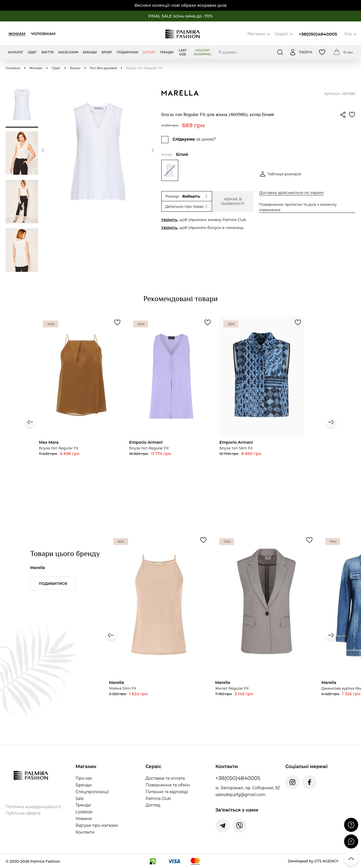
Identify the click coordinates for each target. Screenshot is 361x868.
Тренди (83, 805)
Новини (84, 819)
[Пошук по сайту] (251, 52)
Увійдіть (169, 220)
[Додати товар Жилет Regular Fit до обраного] (309, 540)
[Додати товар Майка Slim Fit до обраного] (203, 540)
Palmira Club (158, 799)
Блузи (75, 68)
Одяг (56, 68)
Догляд (153, 805)
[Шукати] (280, 52)
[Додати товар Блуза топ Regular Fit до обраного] (208, 322)
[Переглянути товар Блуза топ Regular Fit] (171, 404)
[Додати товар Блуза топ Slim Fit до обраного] (117, 322)
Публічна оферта (23, 813)
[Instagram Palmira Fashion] (292, 782)
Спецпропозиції (92, 792)
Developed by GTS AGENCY (313, 861)
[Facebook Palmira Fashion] (309, 782)
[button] (43, 151)
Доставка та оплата (165, 778)
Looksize (84, 812)
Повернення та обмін (168, 785)
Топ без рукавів (103, 68)
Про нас (84, 778)
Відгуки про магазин (97, 825)
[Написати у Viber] (239, 826)
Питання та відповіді (167, 792)
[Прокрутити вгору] (351, 858)
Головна (13, 68)
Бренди (84, 785)
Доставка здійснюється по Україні (291, 193)
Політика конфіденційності (33, 807)
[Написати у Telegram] (223, 826)
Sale (80, 799)
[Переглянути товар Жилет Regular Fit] (265, 633)
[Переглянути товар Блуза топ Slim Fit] (81, 404)
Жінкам (17, 34)
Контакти (85, 832)
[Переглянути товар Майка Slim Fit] (159, 633)
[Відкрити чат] (351, 841)
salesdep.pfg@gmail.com (240, 795)
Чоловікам (43, 34)
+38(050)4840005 (318, 34)
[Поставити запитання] (351, 825)
